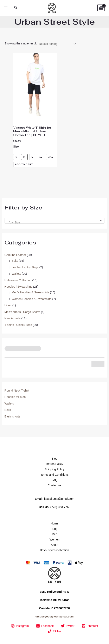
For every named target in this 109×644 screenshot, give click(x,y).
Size (16, 146)
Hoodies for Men (15, 397)
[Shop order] (56, 44)
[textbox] (53, 222)
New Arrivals (13, 318)
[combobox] (55, 221)
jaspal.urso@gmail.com (59, 499)
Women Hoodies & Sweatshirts (32, 299)
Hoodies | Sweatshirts (18, 287)
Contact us (55, 485)
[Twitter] (68, 626)
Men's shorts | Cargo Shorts (22, 312)
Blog (54, 459)
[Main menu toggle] (6, 8)
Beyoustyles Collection (55, 550)
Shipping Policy (54, 469)
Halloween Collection (18, 280)
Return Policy (54, 464)
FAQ (54, 480)
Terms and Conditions (54, 475)
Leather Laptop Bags (25, 267)
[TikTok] (54, 631)
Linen (8, 305)
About (55, 545)
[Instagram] (20, 626)
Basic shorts (12, 416)
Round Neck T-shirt (17, 391)
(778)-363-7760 (60, 507)
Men (54, 534)
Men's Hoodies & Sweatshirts (31, 292)
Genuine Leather (15, 255)
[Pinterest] (90, 626)
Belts (15, 261)
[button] (16, 8)
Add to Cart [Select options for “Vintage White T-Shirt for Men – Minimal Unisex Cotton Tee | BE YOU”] (24, 164)
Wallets (16, 274)
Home (54, 523)
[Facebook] (45, 626)
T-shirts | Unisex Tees (18, 325)
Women (54, 539)
